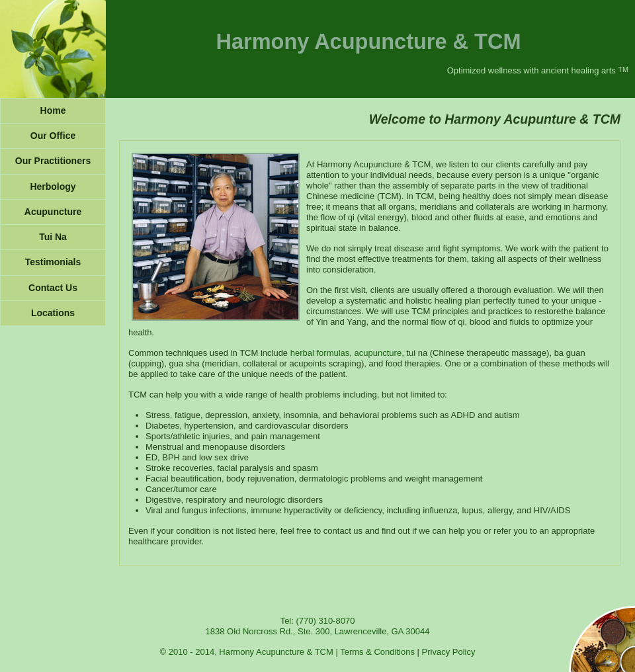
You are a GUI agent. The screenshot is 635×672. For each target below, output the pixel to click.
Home (53, 110)
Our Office (53, 136)
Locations (53, 313)
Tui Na (53, 237)
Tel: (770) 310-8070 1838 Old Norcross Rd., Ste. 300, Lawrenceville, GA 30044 (318, 626)
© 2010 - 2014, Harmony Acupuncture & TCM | (250, 652)
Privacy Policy (449, 652)
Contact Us (53, 288)
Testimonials (53, 262)
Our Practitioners (53, 161)
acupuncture (378, 353)
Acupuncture (53, 212)
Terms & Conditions (377, 652)
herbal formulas (320, 353)
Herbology (53, 187)
